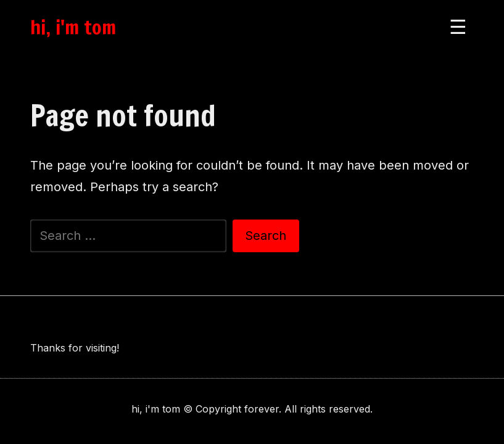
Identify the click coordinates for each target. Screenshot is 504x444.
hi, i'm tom (73, 27)
